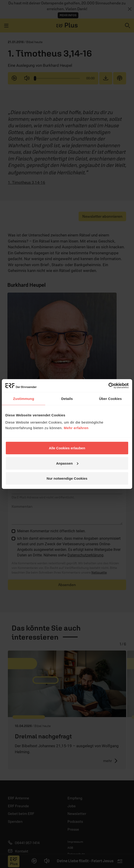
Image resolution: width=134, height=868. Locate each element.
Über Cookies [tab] (110, 398)
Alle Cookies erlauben (67, 448)
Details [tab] (67, 398)
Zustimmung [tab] (24, 398)
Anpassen (67, 463)
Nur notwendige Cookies (67, 478)
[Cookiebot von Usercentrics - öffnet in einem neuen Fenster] (108, 386)
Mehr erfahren (76, 428)
